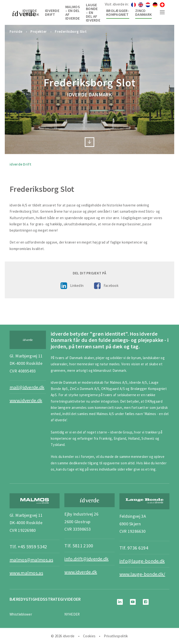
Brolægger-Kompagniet (118, 12)
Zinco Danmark (143, 12)
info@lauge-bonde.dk (142, 561)
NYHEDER (72, 614)
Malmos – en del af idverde (73, 12)
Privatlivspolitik (116, 636)
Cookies (89, 636)
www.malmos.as (26, 573)
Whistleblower (21, 614)
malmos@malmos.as (31, 560)
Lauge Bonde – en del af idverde (93, 12)
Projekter (39, 31)
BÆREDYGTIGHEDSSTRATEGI (37, 599)
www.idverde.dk (26, 400)
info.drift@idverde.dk (86, 559)
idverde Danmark (31, 12)
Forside (16, 31)
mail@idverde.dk (27, 387)
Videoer (73, 599)
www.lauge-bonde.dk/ (142, 574)
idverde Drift (52, 12)
